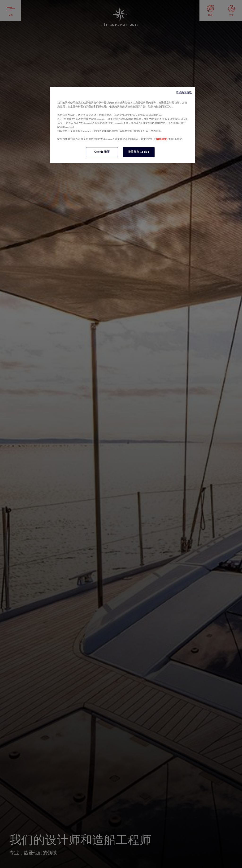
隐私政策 (161, 139)
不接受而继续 (184, 92)
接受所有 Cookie (139, 152)
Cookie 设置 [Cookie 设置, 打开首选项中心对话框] (102, 152)
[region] (123, 125)
